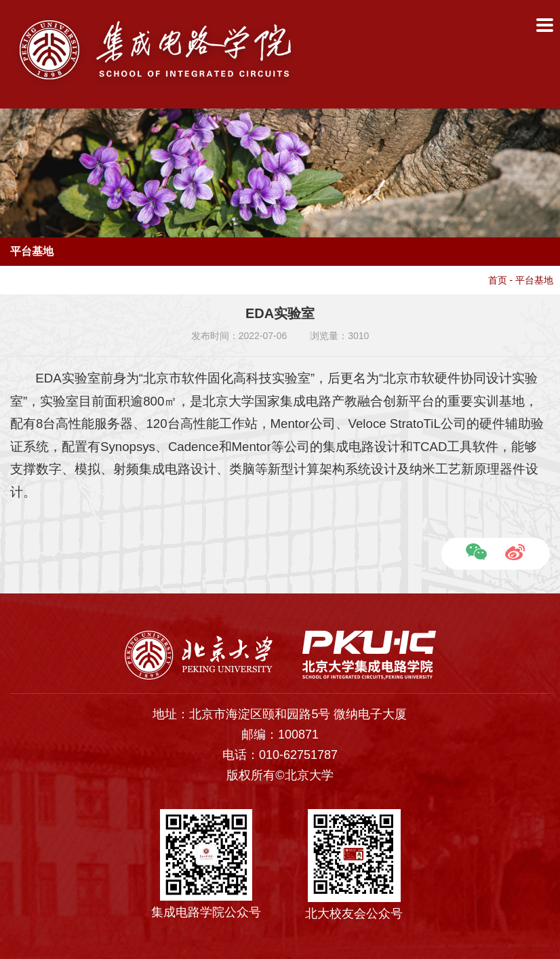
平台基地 (534, 280)
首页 (498, 280)
